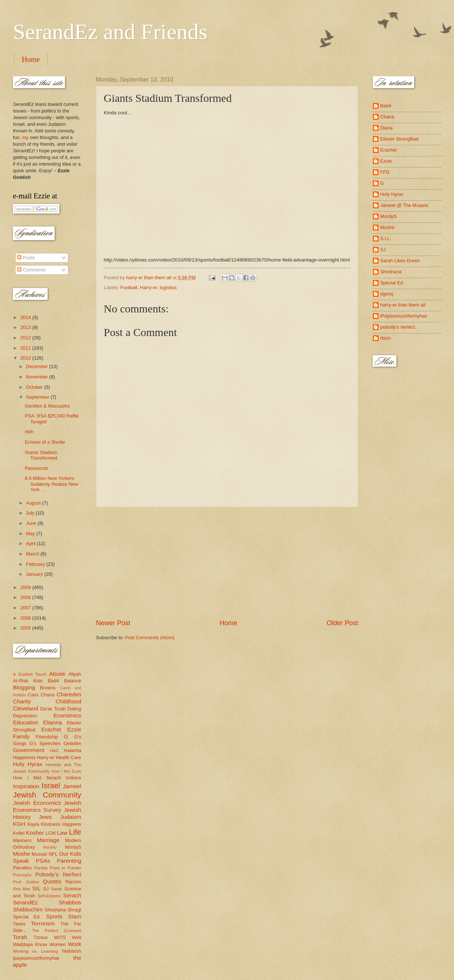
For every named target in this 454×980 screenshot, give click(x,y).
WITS (60, 937)
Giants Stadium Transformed (41, 455)
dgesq (387, 294)
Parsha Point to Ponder (58, 868)
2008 (26, 597)
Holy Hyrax (28, 764)
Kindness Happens (61, 824)
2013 (26, 327)
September (38, 397)
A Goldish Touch (30, 674)
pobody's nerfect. (398, 327)
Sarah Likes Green (400, 261)
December (37, 366)
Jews (45, 817)
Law (62, 833)
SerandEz (25, 902)
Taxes (19, 924)
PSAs (43, 861)
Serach (72, 895)
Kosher (35, 833)
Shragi (74, 910)
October (35, 387)
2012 (26, 338)
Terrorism (43, 923)
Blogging (24, 687)
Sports (54, 916)
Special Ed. (27, 917)
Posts (26, 258)
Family (21, 736)
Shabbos (70, 902)
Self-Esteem (49, 896)
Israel (51, 785)
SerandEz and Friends (110, 32)
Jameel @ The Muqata (404, 205)
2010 (26, 358)
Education (26, 722)
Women (58, 944)
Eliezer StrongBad (399, 139)
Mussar (39, 854)
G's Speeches (45, 743)
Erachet (51, 729)
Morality (50, 847)
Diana (386, 128)
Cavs (33, 695)
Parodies (22, 868)
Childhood (68, 701)
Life (75, 832)
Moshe (21, 854)
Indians (73, 778)
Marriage (48, 840)
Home (31, 59)
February (36, 564)
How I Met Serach (37, 778)
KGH (19, 824)
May (31, 534)
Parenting (69, 861)
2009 (26, 587)
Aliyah (75, 674)
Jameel (72, 786)
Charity (22, 701)
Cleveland (26, 708)
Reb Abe (22, 889)
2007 (26, 608)
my (25, 137)
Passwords (36, 468)
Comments (31, 270)
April (31, 543)
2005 (26, 628)
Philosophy (22, 875)
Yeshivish (71, 951)
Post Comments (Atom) (150, 638)
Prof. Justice (26, 882)
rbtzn (386, 338)
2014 (26, 317)
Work (75, 944)
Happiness (24, 757)
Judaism (71, 817)
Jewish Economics (37, 803)
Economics (68, 715)
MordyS (73, 847)
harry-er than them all (403, 305)
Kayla (33, 824)
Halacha (73, 750)
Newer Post (113, 623)
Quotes (52, 881)
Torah (20, 937)
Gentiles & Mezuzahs (47, 406)
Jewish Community (47, 795)
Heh (29, 432)
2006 (26, 618)
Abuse (57, 674)
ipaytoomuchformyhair (36, 958)
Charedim (69, 694)
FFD (385, 172)
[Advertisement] (227, 563)
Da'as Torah (53, 709)
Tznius (41, 937)
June (32, 523)
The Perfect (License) (57, 931)
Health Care (68, 757)
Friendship (47, 737)
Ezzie (74, 729)
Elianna (52, 722)
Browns (48, 688)
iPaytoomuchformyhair (404, 316)
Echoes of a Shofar (45, 442)
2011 (26, 348)
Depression (25, 716)
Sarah (57, 889)
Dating (74, 709)
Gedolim (72, 743)
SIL (36, 888)
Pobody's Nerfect (58, 874)
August (34, 503)
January (35, 574)
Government (29, 750)
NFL (53, 854)
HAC (54, 751)
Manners (22, 840)
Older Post (342, 623)
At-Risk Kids (28, 681)
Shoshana (55, 910)
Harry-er (149, 288)
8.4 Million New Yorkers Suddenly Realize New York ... (51, 484)
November (37, 377)
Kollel (19, 833)
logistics (168, 288)
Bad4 (53, 681)
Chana (48, 695)
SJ (46, 889)
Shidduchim (28, 909)
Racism (73, 882)
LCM (50, 833)
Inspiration (26, 786)
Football (129, 288)
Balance (73, 681)
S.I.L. (386, 238)
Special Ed (392, 283)
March (33, 554)
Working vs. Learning (35, 951)
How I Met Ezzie (66, 771)
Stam (75, 916)
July (31, 513)
